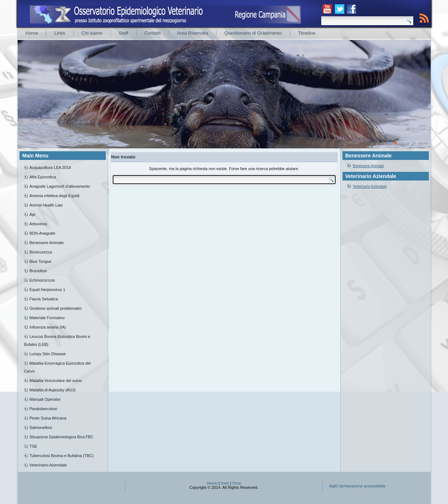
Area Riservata (193, 33)
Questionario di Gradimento (253, 33)
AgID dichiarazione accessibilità (357, 486)
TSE (33, 446)
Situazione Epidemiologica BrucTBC (62, 437)
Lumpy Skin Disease (48, 354)
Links (60, 33)
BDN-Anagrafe (43, 233)
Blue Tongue (41, 261)
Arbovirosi (38, 224)
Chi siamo (92, 33)
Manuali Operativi (45, 399)
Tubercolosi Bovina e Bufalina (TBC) (62, 456)
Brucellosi (38, 271)
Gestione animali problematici (56, 308)
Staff (123, 33)
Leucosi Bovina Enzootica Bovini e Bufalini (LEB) (57, 340)
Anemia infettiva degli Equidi (55, 196)
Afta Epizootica (43, 177)
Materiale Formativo (47, 318)
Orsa (237, 483)
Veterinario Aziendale (48, 465)
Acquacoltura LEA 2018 (50, 168)
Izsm (225, 483)
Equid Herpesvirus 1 (48, 290)
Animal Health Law (46, 205)
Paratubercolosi (43, 409)
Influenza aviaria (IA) (48, 327)
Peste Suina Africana (48, 418)
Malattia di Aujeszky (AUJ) (53, 390)
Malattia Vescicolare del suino (56, 381)
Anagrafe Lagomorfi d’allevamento (60, 186)
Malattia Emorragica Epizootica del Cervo (57, 367)
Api (33, 214)
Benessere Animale (47, 243)
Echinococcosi (42, 280)
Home (32, 33)
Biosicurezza (41, 252)
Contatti (153, 33)
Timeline (307, 33)
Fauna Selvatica (44, 299)
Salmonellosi (41, 427)
